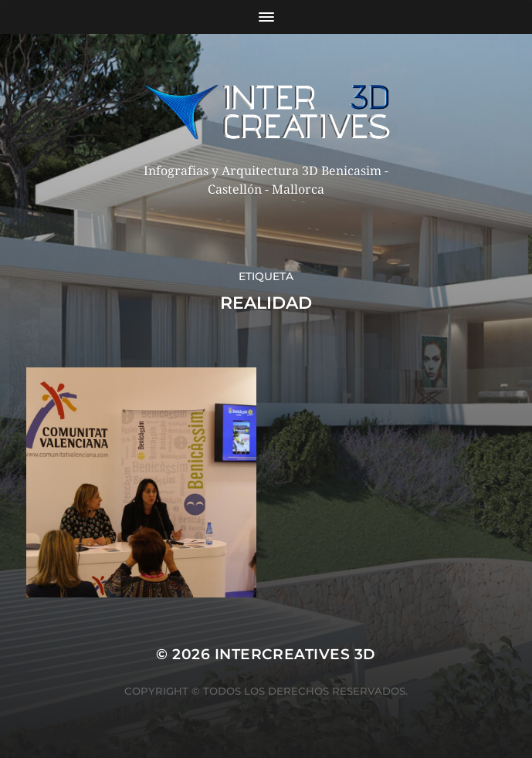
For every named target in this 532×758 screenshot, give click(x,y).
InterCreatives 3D (295, 654)
